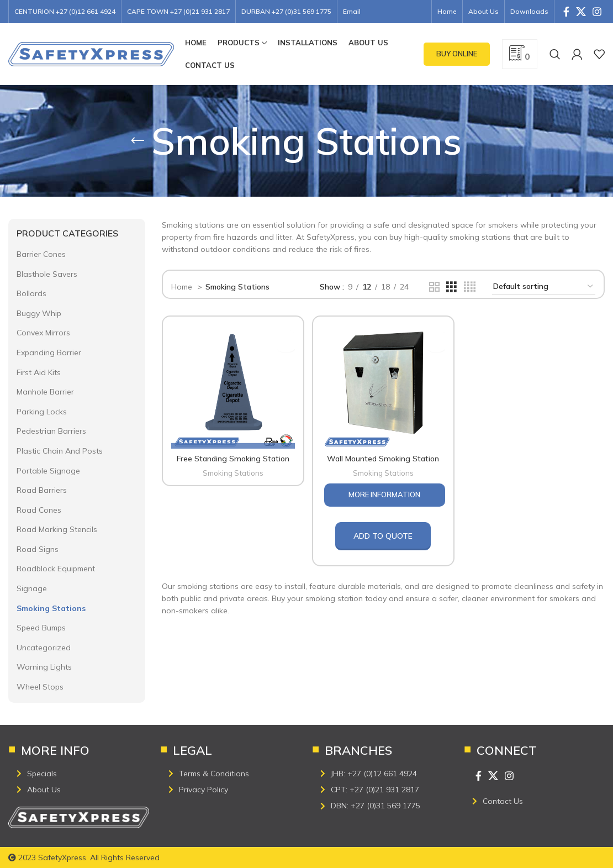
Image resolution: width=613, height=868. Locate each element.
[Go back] (138, 141)
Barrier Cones (41, 254)
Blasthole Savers (47, 274)
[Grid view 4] (470, 287)
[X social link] (581, 12)
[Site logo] (91, 54)
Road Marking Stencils (57, 529)
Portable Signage (48, 471)
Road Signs (38, 549)
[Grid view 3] (451, 287)
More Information (384, 492)
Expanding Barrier (49, 353)
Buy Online (457, 54)
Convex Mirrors (43, 333)
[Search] (555, 54)
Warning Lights (44, 667)
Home (183, 287)
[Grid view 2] (434, 287)
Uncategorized (44, 648)
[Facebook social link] (566, 12)
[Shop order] (544, 287)
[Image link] (79, 817)
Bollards (31, 293)
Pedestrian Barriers (51, 431)
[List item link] (83, 774)
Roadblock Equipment (56, 569)
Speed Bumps (41, 628)
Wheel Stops (40, 687)
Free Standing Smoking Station (232, 456)
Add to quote (383, 534)
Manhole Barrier (45, 392)
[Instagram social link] (597, 12)
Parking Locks (42, 412)
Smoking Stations (51, 608)
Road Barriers (42, 490)
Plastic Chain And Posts (60, 451)
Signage (32, 588)
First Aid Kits (39, 372)
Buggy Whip (39, 313)
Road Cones (39, 510)
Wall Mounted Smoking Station (383, 456)
